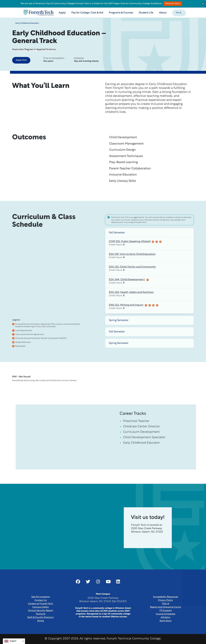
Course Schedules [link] (166, 614)
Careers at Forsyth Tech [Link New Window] (40, 604)
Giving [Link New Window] (41, 621)
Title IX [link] (166, 604)
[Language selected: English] (14, 641)
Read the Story (173, 4)
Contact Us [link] (41, 600)
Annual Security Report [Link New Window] (41, 611)
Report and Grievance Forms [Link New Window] (166, 607)
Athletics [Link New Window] (165, 617)
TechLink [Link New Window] (41, 614)
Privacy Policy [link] (166, 600)
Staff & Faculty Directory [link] (40, 617)
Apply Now (21, 60)
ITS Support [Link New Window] (166, 611)
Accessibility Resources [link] (166, 597)
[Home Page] (39, 13)
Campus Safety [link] (41, 607)
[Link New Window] (78, 582)
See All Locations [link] (41, 597)
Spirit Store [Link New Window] (165, 621)
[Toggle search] (193, 13)
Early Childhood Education (26, 25)
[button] (180, 13)
